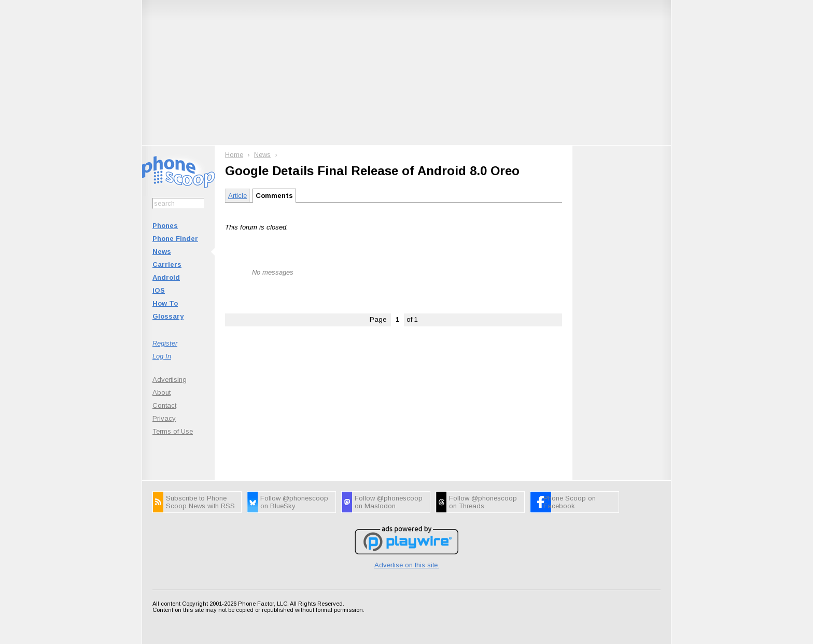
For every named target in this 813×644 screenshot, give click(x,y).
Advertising (170, 380)
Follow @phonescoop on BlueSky (294, 502)
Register (165, 343)
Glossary (168, 316)
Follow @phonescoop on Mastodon (389, 502)
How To (165, 303)
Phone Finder (175, 239)
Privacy (164, 418)
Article (237, 196)
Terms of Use (173, 431)
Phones (165, 226)
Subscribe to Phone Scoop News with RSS (200, 502)
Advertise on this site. (407, 565)
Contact (164, 405)
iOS (159, 290)
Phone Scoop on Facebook (570, 502)
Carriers (167, 264)
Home (234, 155)
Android (166, 277)
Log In (162, 356)
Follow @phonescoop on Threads (483, 502)
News (162, 252)
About (162, 392)
